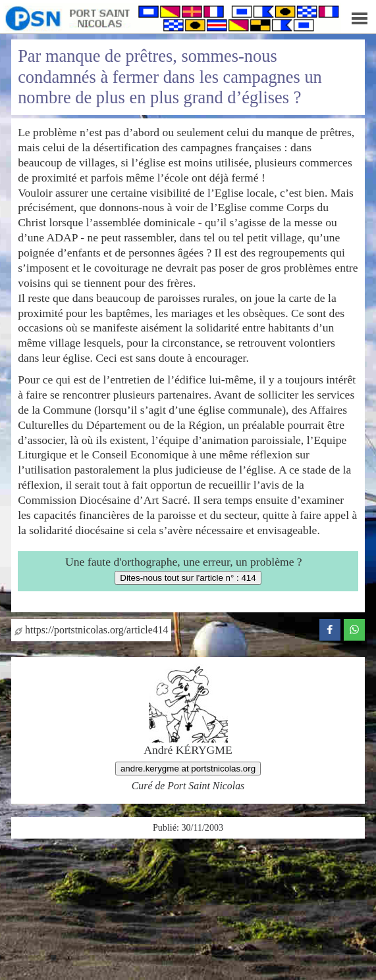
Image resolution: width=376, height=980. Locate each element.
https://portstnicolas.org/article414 (91, 630)
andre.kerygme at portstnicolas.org (188, 769)
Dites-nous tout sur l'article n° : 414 (188, 578)
